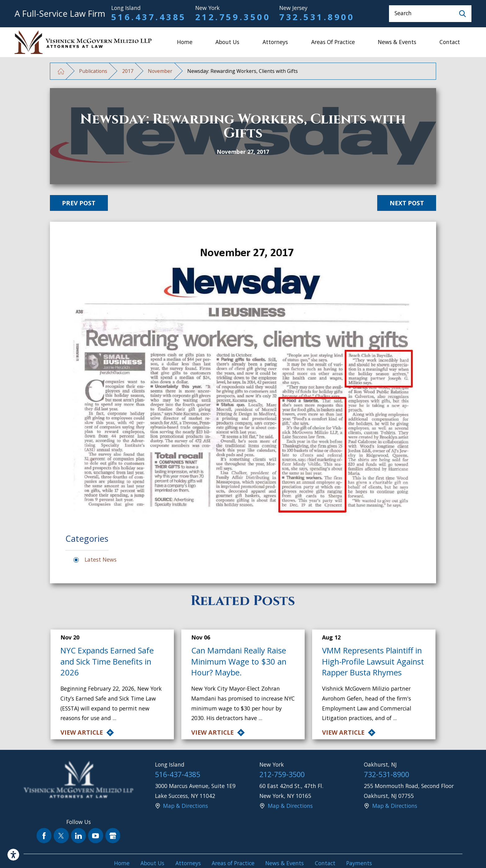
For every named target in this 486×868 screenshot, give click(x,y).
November (160, 71)
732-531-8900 (387, 774)
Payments (359, 863)
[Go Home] (61, 71)
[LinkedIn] (79, 836)
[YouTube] (96, 836)
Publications (93, 71)
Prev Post (79, 203)
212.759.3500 (233, 17)
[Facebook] (44, 836)
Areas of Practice (333, 42)
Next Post (407, 203)
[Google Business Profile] (113, 836)
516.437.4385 (149, 17)
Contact (450, 42)
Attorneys (275, 42)
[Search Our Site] (462, 14)
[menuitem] (185, 42)
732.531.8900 (317, 17)
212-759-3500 (282, 774)
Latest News (101, 559)
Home (185, 42)
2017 (128, 71)
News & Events (397, 42)
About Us (227, 42)
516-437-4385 (178, 774)
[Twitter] (61, 836)
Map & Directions (186, 806)
